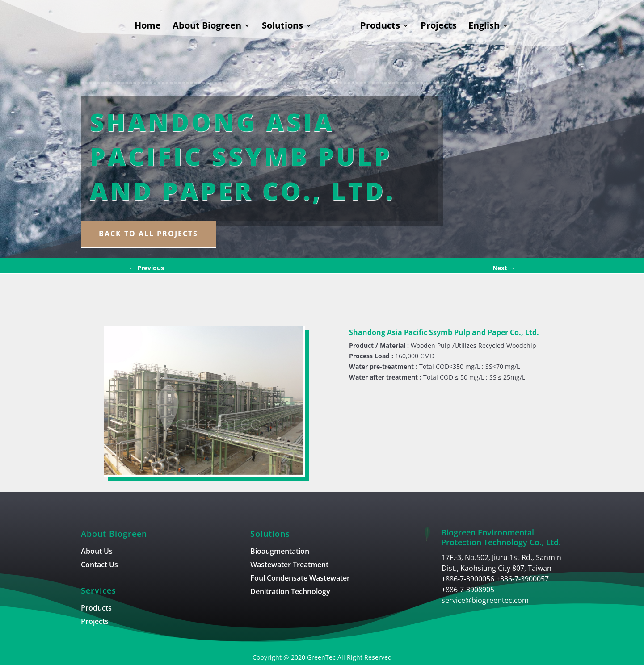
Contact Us (99, 565)
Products (380, 27)
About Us (97, 552)
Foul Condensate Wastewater (300, 579)
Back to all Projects (148, 234)
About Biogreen (207, 27)
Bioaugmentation (280, 552)
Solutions (282, 27)
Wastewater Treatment (289, 565)
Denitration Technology (290, 592)
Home (148, 27)
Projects (439, 27)
